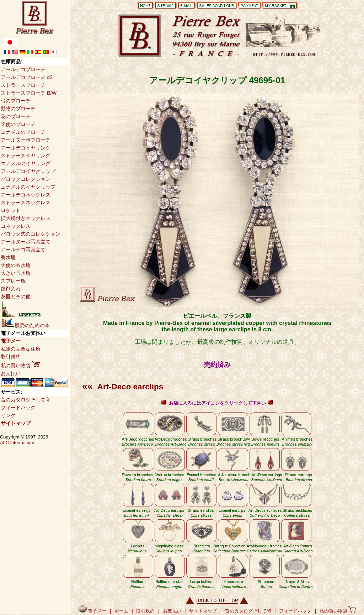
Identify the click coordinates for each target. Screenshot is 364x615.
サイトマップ (16, 423)
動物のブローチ (18, 109)
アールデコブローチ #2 (27, 77)
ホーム (121, 611)
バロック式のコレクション (31, 234)
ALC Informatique (18, 443)
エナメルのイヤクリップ (28, 187)
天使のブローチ (18, 124)
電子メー (11, 341)
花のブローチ (16, 116)
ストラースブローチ (23, 85)
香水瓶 (8, 257)
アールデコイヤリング (26, 148)
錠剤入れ (11, 289)
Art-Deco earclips (123, 387)
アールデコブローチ (23, 69)
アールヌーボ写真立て (26, 242)
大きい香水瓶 (16, 273)
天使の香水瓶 (16, 265)
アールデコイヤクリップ (28, 171)
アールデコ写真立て (23, 249)
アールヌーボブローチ (26, 140)
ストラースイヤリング (26, 156)
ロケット (11, 210)
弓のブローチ (16, 101)
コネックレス (16, 226)
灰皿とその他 (16, 296)
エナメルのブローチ (23, 132)
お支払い (11, 373)
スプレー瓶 (13, 281)
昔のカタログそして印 (26, 400)
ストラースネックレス (26, 203)
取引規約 (11, 357)
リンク (8, 415)
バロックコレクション (26, 179)
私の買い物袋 (20, 366)
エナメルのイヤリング (26, 163)
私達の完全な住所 (21, 349)
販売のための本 (26, 325)
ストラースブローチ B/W (29, 93)
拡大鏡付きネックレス (26, 218)
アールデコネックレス (26, 195)
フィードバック (18, 408)
